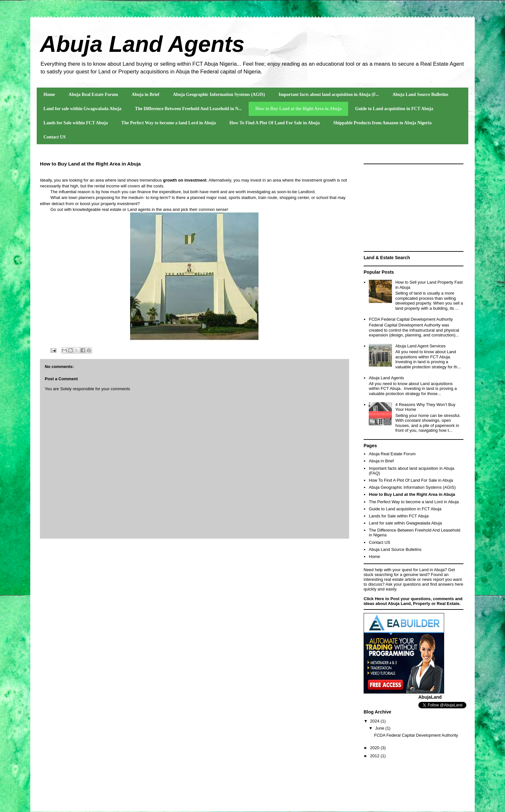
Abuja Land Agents (142, 44)
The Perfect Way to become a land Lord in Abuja (169, 123)
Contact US (55, 137)
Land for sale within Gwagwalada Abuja (82, 109)
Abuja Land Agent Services (420, 346)
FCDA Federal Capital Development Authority (411, 319)
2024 (375, 721)
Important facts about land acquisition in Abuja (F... (329, 94)
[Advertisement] (414, 208)
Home (49, 94)
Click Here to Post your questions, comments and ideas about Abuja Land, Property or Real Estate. (413, 601)
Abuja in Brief (145, 94)
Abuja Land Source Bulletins (420, 94)
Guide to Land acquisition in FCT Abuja (394, 109)
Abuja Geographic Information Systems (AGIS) (219, 94)
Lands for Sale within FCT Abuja (76, 123)
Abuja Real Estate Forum (93, 94)
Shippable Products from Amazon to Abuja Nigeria (382, 123)
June (380, 728)
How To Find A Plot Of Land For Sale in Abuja (275, 123)
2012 (375, 756)
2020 (375, 748)
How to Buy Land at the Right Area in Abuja (299, 109)
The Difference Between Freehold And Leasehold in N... (188, 109)
